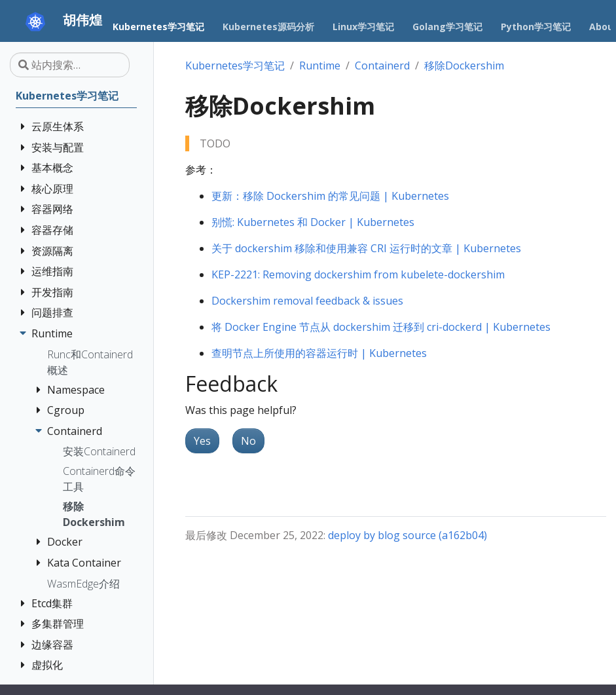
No (248, 441)
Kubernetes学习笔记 (235, 66)
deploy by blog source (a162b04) (408, 535)
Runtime (320, 66)
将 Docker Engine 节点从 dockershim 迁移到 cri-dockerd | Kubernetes (381, 327)
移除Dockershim (464, 66)
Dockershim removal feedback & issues (307, 301)
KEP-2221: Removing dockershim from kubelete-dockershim (358, 274)
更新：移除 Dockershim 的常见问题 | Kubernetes (330, 196)
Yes (202, 441)
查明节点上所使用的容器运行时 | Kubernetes (319, 353)
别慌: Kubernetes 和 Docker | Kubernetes (313, 222)
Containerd (382, 66)
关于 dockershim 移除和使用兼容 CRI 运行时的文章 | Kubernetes (366, 248)
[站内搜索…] (70, 65)
